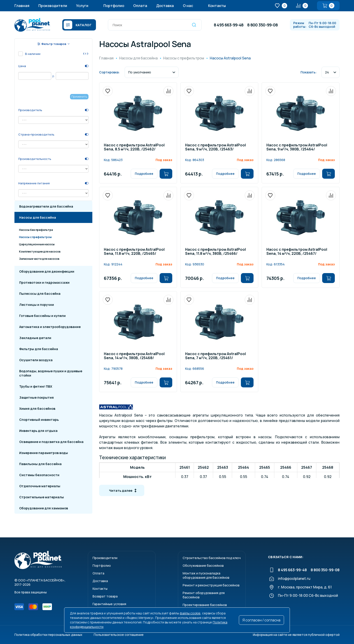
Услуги (82, 6)
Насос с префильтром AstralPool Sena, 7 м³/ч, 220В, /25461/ (215, 356)
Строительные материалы (42, 497)
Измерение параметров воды (44, 453)
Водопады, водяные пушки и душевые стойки (51, 373)
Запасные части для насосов (39, 259)
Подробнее (144, 174)
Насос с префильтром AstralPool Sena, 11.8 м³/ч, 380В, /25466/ (215, 252)
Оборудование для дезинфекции (47, 271)
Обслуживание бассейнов (203, 566)
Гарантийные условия (109, 604)
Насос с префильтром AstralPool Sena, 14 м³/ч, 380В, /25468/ (134, 356)
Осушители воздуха (36, 360)
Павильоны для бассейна (40, 464)
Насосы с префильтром (35, 237)
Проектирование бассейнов (205, 605)
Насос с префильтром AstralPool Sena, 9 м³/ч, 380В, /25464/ (297, 147)
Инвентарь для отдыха (38, 431)
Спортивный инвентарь (39, 420)
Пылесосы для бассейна (40, 294)
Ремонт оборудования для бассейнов (204, 595)
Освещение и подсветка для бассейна (51, 442)
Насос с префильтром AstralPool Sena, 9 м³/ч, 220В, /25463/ (215, 147)
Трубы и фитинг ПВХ (36, 386)
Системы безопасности (39, 475)
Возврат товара (105, 596)
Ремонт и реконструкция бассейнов (211, 585)
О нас (188, 6)
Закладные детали (35, 338)
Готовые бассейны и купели (42, 316)
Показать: (309, 72)
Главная (22, 6)
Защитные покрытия (36, 397)
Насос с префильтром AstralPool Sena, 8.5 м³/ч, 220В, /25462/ (134, 147)
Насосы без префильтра (36, 230)
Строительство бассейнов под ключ (212, 558)
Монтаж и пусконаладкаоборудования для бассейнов (206, 575)
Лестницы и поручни (37, 305)
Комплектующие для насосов (40, 252)
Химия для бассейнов (37, 409)
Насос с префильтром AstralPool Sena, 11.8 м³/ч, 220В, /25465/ (134, 252)
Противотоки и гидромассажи (44, 282)
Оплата (140, 6)
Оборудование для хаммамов (44, 508)
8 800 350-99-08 (262, 25)
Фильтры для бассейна (39, 349)
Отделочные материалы (40, 486)
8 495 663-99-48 (229, 25)
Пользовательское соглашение (119, 635)
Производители (53, 6)
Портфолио (114, 6)
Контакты (217, 6)
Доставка (165, 6)
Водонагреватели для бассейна (46, 206)
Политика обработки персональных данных (48, 635)
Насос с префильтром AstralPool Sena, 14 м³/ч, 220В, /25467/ (297, 252)
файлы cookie (190, 613)
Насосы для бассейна (38, 217)
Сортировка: (109, 72)
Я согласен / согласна (261, 620)
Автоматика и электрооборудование (50, 327)
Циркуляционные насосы (37, 244)
